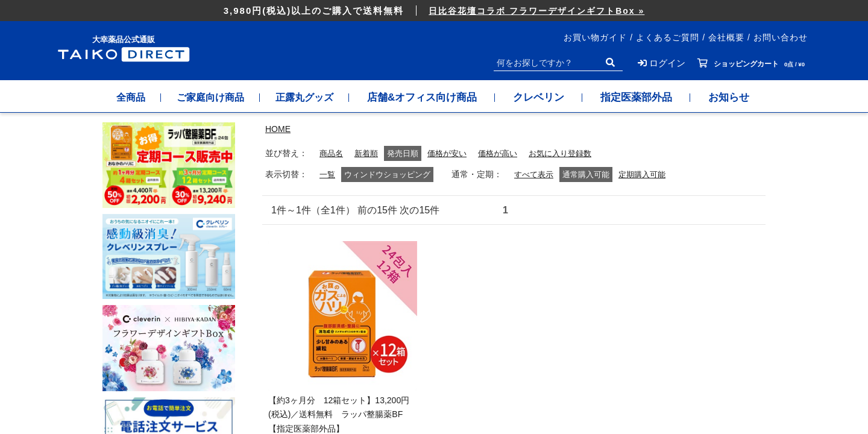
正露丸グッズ (312, 97)
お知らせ (741, 97)
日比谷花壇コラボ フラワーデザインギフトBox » (536, 11)
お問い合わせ (781, 37)
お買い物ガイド (595, 37)
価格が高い (506, 153)
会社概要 (726, 37)
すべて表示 (536, 175)
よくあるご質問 (668, 37)
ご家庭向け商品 (209, 97)
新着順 (369, 153)
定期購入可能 (648, 175)
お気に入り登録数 (572, 153)
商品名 (332, 153)
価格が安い (452, 153)
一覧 (328, 175)
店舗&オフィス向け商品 (434, 97)
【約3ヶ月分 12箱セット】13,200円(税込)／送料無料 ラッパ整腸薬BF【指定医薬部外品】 (339, 415)
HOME (278, 129)
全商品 (122, 97)
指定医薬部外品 (648, 97)
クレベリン (551, 97)
